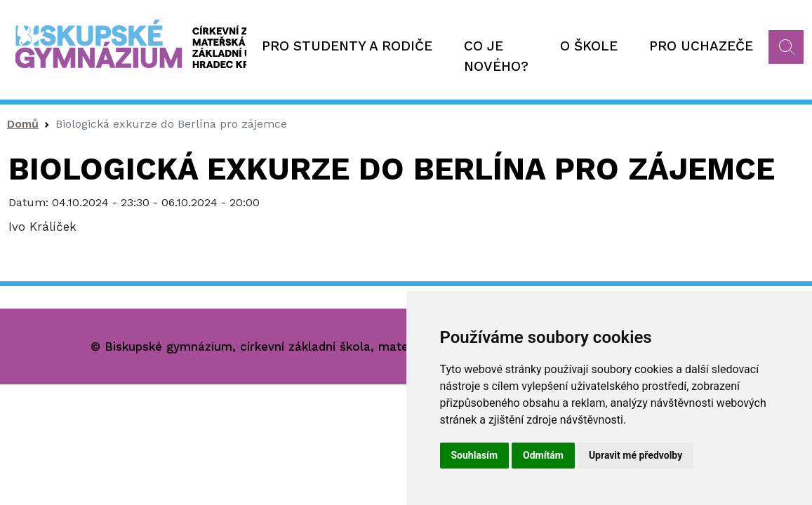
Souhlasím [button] (475, 455)
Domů (23, 124)
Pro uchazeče (701, 46)
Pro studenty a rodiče (347, 46)
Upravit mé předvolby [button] (635, 455)
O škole (589, 46)
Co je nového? (496, 56)
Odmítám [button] (543, 455)
